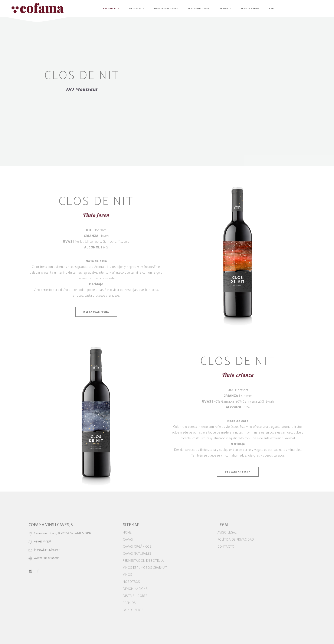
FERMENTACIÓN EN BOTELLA (143, 561)
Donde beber (133, 610)
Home (127, 533)
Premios (129, 603)
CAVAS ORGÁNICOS (137, 547)
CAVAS (128, 540)
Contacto (226, 547)
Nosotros (132, 582)
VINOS (127, 575)
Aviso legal (227, 533)
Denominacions (135, 589)
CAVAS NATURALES (137, 554)
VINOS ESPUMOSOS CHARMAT (145, 568)
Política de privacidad (236, 540)
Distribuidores (135, 596)
